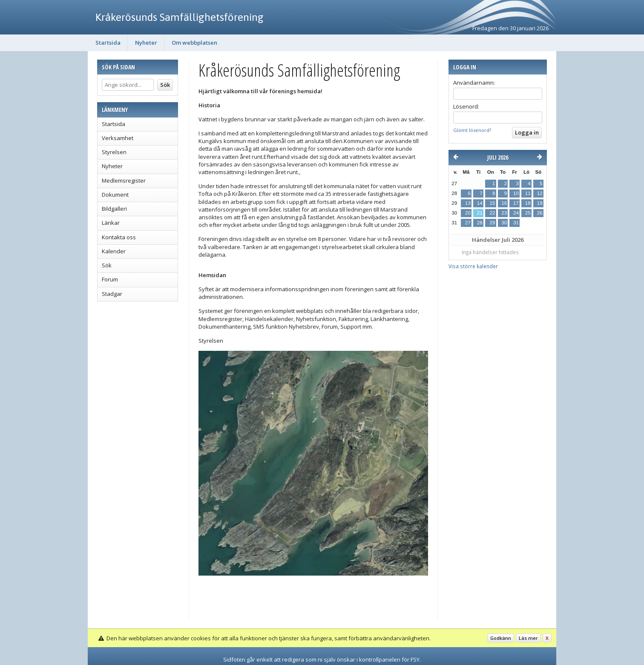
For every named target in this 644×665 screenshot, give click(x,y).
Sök (107, 265)
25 (528, 213)
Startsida (108, 43)
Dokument (115, 195)
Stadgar (112, 294)
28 (480, 223)
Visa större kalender (473, 266)
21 (480, 213)
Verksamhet (118, 138)
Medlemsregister (124, 181)
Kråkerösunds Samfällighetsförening (180, 17)
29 (492, 223)
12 (540, 193)
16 (504, 203)
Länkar (111, 223)
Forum (110, 279)
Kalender (114, 251)
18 (528, 203)
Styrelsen (114, 152)
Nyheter (146, 43)
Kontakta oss (119, 237)
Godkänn (501, 638)
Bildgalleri (114, 209)
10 (516, 193)
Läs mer (528, 638)
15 (492, 203)
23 (504, 213)
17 (516, 203)
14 (480, 203)
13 (468, 203)
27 (468, 223)
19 (540, 203)
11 (528, 193)
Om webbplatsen (194, 43)
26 (540, 213)
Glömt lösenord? (472, 130)
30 (504, 223)
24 (516, 213)
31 (516, 223)
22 (492, 213)
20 (468, 213)
